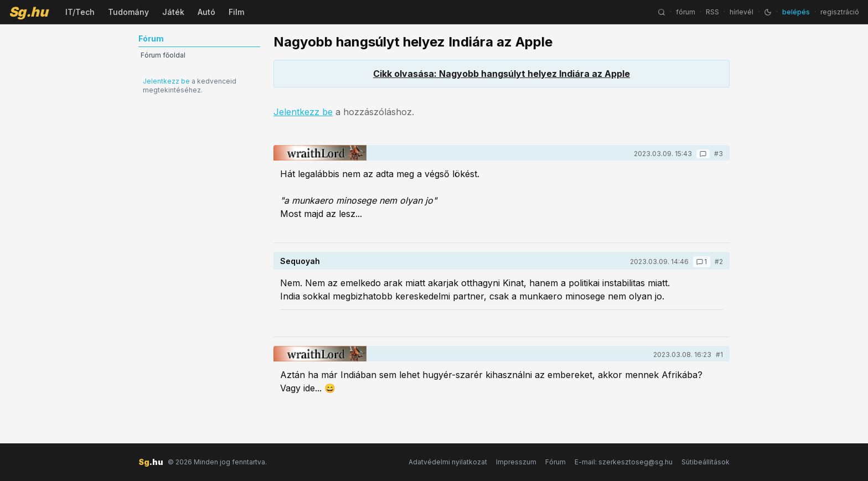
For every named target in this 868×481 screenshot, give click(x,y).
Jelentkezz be (166, 81)
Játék (173, 12)
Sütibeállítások (706, 462)
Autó (206, 12)
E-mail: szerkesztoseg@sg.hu (624, 462)
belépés (796, 12)
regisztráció (840, 12)
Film (236, 12)
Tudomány (128, 12)
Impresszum (516, 462)
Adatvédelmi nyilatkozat (448, 462)
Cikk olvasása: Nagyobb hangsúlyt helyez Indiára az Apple (502, 74)
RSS (712, 12)
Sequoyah (300, 261)
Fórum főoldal (163, 55)
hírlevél (742, 12)
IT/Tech (80, 12)
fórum (686, 12)
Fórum (556, 462)
